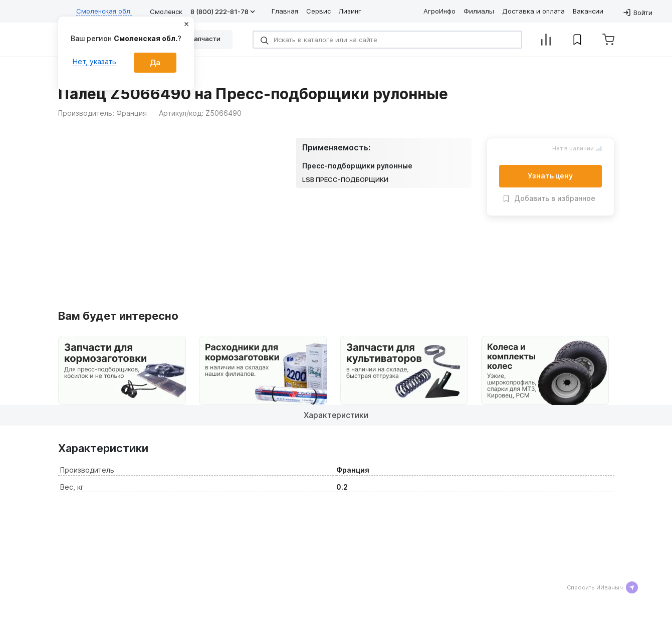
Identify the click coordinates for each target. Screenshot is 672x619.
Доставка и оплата (533, 11)
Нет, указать (94, 61)
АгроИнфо (439, 11)
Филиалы (479, 11)
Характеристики (336, 415)
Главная (285, 11)
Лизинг (350, 11)
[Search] (387, 40)
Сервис (318, 11)
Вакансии (588, 11)
